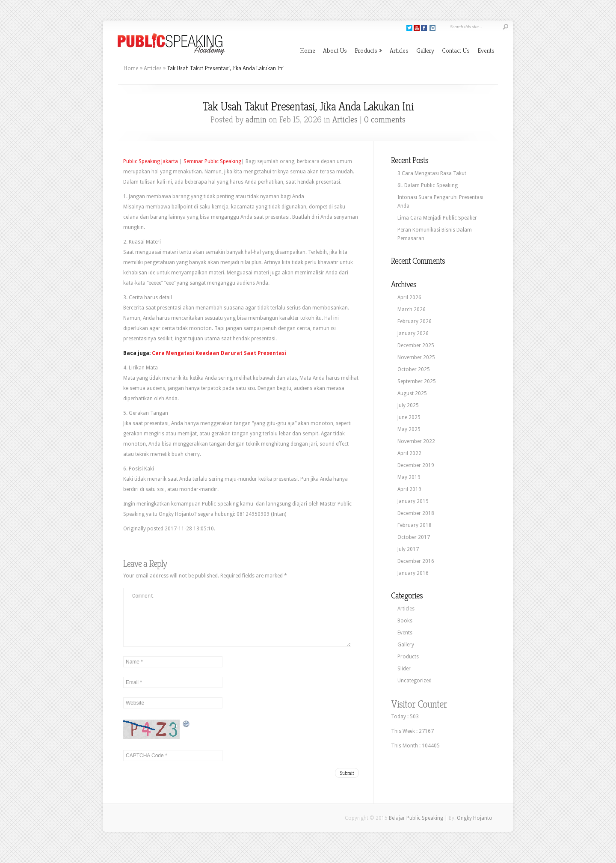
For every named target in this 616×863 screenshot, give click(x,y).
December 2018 (416, 513)
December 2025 (416, 345)
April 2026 (409, 298)
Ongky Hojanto (475, 828)
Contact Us (456, 50)
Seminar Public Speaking (212, 161)
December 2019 (416, 465)
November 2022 (416, 441)
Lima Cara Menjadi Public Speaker (437, 218)
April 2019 (409, 489)
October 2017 (414, 537)
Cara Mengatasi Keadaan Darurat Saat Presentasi (219, 353)
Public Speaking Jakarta (151, 161)
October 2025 (414, 369)
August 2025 (412, 393)
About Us (335, 50)
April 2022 (409, 453)
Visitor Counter (419, 704)
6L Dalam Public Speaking (428, 185)
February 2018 (415, 525)
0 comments (385, 120)
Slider (404, 669)
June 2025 (409, 417)
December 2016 (416, 561)
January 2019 (413, 501)
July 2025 (408, 405)
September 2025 (417, 381)
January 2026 (413, 333)
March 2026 (412, 309)
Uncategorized (415, 681)
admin (256, 120)
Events (486, 50)
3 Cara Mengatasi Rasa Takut (432, 173)
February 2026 (415, 321)
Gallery (425, 50)
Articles (399, 50)
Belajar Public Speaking (416, 828)
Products (368, 50)
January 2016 (413, 573)
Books (405, 621)
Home (308, 50)
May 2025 (409, 429)
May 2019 (409, 477)
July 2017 (408, 549)
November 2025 (416, 357)
